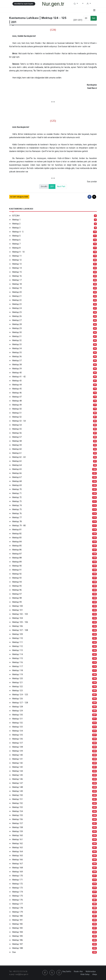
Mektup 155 (17, 815)
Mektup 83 (17, 538)
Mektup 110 (17, 638)
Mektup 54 (17, 425)
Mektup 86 (17, 550)
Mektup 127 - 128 (20, 703)
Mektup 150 (17, 795)
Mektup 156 (17, 819)
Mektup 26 (17, 316)
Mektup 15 (17, 272)
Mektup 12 (17, 260)
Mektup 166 (17, 860)
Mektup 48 (17, 401)
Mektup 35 (17, 352)
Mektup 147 (17, 783)
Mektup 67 (17, 477)
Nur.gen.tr (53, 4)
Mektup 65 (17, 469)
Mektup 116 (17, 662)
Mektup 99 (17, 602)
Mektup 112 (17, 646)
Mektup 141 (17, 759)
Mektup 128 (17, 707)
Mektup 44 (17, 385)
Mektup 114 (17, 654)
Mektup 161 (17, 839)
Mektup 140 (17, 755)
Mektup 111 (17, 642)
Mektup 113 (17, 650)
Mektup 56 (17, 433)
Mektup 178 (17, 908)
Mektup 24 (17, 308)
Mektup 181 (17, 920)
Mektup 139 (17, 751)
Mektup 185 (17, 936)
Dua (14, 952)
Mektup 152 (17, 803)
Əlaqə (95, 974)
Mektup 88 (17, 558)
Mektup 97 (17, 594)
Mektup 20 (17, 292)
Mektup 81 (17, 530)
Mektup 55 (17, 429)
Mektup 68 (17, 481)
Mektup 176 (17, 900)
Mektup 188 (17, 948)
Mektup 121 (17, 682)
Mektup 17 (17, 280)
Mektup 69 (17, 485)
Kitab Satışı (85, 974)
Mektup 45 (17, 389)
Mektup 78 (17, 522)
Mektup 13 (17, 264)
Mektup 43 (17, 381)
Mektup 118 (17, 670)
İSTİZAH (16, 216)
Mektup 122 (17, 687)
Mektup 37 (17, 361)
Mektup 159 (17, 831)
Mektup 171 (17, 880)
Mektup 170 (17, 876)
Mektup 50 (17, 409)
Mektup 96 (17, 590)
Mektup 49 (17, 405)
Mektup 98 (17, 598)
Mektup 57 (17, 437)
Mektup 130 (17, 715)
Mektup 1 (16, 220)
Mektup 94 (17, 582)
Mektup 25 (17, 312)
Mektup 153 (17, 807)
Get (94, 18)
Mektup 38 (17, 365)
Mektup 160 (17, 835)
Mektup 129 (17, 711)
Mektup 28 (17, 324)
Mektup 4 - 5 (18, 232)
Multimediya (91, 971)
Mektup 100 (17, 606)
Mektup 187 (17, 944)
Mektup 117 (17, 666)
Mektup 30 (17, 332)
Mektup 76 (17, 513)
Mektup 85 (17, 546)
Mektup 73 (17, 501)
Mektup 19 (17, 288)
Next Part (61, 186)
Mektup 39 (17, 369)
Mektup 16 (17, 276)
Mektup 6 (16, 240)
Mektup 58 (17, 441)
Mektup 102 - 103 (20, 614)
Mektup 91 (17, 570)
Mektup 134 (17, 731)
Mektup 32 (17, 340)
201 (52, 186)
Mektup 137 (17, 743)
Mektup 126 (17, 699)
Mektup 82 (17, 534)
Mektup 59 (17, 445)
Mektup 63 (17, 461)
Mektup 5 (16, 236)
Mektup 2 (16, 224)
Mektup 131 (17, 719)
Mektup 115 (17, 658)
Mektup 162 (17, 843)
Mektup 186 (17, 940)
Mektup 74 (17, 505)
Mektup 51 (17, 413)
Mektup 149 (17, 791)
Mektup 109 (17, 634)
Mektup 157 (17, 823)
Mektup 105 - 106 (20, 622)
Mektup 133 (17, 727)
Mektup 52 (17, 417)
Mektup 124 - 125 (20, 695)
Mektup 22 (17, 300)
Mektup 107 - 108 (20, 630)
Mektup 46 (17, 393)
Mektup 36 (17, 356)
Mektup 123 (17, 691)
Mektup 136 (17, 739)
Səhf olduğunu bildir (19, 197)
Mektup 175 (17, 896)
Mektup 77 (17, 517)
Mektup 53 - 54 (19, 421)
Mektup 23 (17, 304)
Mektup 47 (17, 397)
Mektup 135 (17, 735)
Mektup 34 (17, 348)
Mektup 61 (17, 453)
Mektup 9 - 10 (18, 252)
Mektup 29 (17, 328)
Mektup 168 (17, 868)
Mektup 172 (17, 884)
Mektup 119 (17, 674)
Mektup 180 (17, 916)
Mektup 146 (17, 779)
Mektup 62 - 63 (19, 457)
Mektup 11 (17, 256)
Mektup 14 (17, 268)
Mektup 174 (17, 892)
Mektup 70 (17, 489)
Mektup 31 (17, 336)
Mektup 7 (16, 244)
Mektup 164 (17, 852)
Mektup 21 (17, 296)
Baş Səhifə (67, 971)
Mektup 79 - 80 (19, 526)
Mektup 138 (17, 747)
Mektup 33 (17, 344)
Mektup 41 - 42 (19, 377)
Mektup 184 (17, 932)
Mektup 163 (17, 848)
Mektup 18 (17, 284)
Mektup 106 (17, 626)
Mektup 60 (17, 449)
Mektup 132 (17, 723)
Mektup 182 (17, 924)
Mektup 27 (17, 320)
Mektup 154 (17, 811)
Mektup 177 (17, 904)
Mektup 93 (17, 578)
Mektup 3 (16, 228)
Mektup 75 (17, 509)
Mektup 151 (17, 799)
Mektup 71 (17, 493)
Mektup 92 (17, 574)
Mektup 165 (17, 856)
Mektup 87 (17, 554)
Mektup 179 (17, 912)
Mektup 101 (17, 610)
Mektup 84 (17, 542)
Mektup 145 (17, 775)
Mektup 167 (17, 864)
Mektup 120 (17, 678)
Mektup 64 (17, 465)
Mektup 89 (17, 562)
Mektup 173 (17, 888)
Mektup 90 (17, 566)
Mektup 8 (16, 248)
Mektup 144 (17, 771)
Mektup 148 (17, 787)
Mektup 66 (17, 473)
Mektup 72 (17, 497)
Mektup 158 (17, 827)
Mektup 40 (17, 373)
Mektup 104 (17, 618)
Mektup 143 (17, 767)
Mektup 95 (17, 586)
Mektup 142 (17, 763)
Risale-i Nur (78, 971)
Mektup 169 (17, 872)
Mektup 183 (17, 928)
